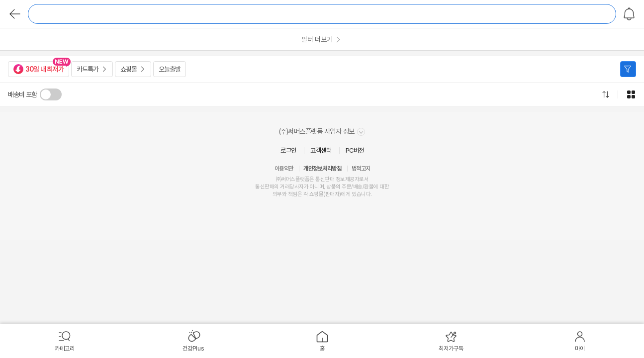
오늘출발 (170, 69)
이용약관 (284, 169)
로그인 (288, 150)
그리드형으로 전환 (631, 94)
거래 (285, 187)
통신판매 (265, 187)
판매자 (332, 194)
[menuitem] (64, 341)
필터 (628, 69)
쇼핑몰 (129, 69)
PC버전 (355, 150)
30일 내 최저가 (39, 69)
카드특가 (88, 69)
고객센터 (321, 150)
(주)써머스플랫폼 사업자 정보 (322, 132)
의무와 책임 (285, 194)
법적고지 (361, 169)
